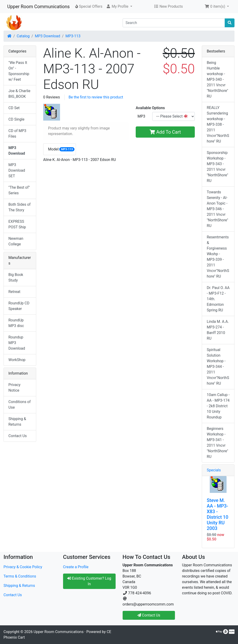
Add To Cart (165, 132)
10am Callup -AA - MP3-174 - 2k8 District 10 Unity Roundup (218, 406)
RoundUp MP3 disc (16, 323)
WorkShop (17, 360)
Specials (214, 470)
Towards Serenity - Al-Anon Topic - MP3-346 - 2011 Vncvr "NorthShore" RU (217, 209)
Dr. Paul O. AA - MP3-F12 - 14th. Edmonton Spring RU (218, 299)
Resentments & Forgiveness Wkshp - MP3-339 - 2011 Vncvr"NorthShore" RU (218, 257)
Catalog (23, 36)
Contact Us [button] (149, 615)
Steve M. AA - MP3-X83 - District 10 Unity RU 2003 (217, 514)
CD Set (14, 108)
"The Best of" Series (19, 190)
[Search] (174, 23)
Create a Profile (76, 567)
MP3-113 (73, 36)
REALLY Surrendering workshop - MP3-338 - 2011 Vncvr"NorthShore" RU (218, 124)
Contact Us (18, 436)
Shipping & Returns (17, 422)
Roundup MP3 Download (17, 343)
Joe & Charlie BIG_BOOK (19, 94)
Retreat (14, 292)
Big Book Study (16, 277)
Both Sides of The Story (20, 207)
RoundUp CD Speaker (19, 306)
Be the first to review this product (96, 97)
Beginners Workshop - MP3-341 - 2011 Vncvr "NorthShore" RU (217, 443)
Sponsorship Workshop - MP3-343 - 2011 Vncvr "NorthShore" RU (217, 167)
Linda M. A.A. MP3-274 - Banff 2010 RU (218, 330)
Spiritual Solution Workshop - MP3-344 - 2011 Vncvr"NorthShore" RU (218, 367)
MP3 (141, 116)
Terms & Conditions (20, 576)
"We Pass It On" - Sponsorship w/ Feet (19, 71)
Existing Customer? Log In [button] (89, 581)
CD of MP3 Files (17, 134)
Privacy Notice (14, 388)
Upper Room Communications (38, 7)
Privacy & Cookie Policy (23, 567)
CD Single (16, 119)
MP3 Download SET (17, 170)
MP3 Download (47, 36)
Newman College (16, 241)
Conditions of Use (20, 405)
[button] (119, 7)
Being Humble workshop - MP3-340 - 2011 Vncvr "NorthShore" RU (217, 79)
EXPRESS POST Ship (17, 224)
